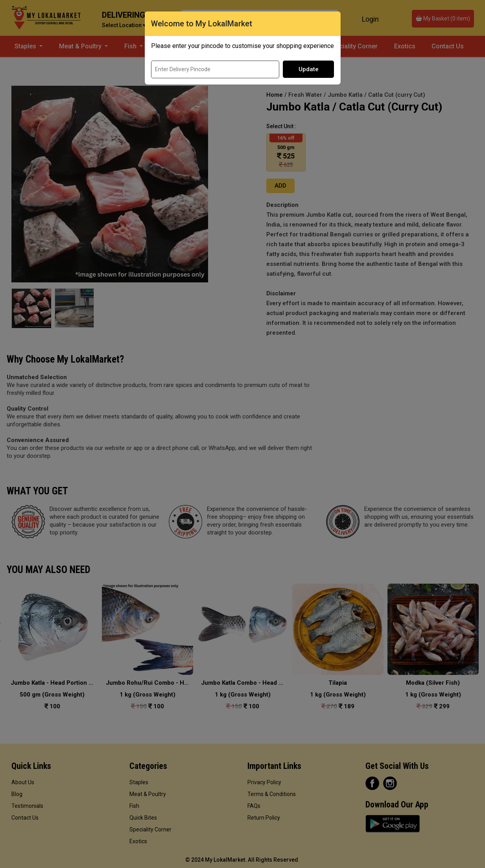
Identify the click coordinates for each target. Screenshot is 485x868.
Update (309, 69)
